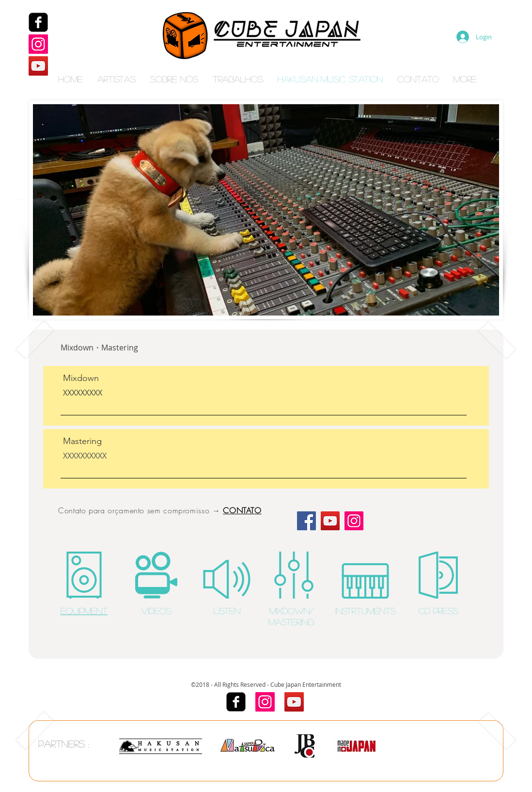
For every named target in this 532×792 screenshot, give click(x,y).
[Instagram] (38, 44)
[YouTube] (38, 66)
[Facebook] (38, 22)
